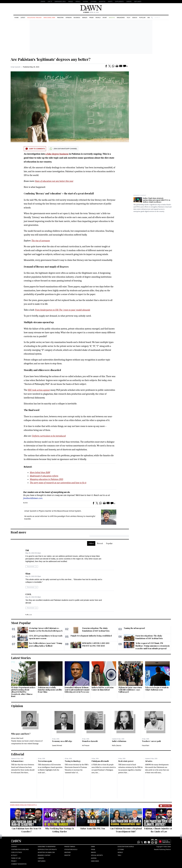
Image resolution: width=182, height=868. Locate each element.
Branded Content (140, 195)
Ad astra (149, 761)
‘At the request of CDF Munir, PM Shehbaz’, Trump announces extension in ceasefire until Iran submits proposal (152, 646)
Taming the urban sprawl (134, 628)
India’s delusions (119, 741)
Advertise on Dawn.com (46, 852)
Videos (135, 17)
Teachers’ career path (151, 741)
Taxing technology (73, 761)
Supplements (119, 2)
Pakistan (60, 17)
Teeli (119, 855)
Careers (129, 2)
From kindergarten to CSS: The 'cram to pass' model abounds (63, 310)
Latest (23, 17)
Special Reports (97, 855)
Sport (105, 17)
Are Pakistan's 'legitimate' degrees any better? (50, 59)
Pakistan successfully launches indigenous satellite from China (50, 690)
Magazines (121, 17)
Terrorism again (45, 761)
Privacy (14, 861)
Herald (78, 2)
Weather (67, 852)
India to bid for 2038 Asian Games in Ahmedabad (103, 689)
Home (16, 17)
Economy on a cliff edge (62, 741)
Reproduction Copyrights (47, 850)
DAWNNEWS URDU (60, 2)
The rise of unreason (41, 241)
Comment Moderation (19, 864)
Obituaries (138, 2)
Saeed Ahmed (57, 745)
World (98, 17)
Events (110, 2)
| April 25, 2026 (91, 12)
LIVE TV (50, 2)
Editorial (18, 754)
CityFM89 (93, 2)
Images (71, 2)
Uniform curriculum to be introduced (49, 436)
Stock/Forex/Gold (71, 850)
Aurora (85, 2)
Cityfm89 (121, 850)
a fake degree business (57, 154)
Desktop (67, 855)
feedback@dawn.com (33, 498)
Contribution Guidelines (20, 850)
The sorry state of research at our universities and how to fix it (58, 483)
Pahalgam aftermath (100, 761)
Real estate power (126, 761)
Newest (100, 543)
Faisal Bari (146, 745)
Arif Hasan (86, 745)
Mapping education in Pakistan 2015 (46, 479)
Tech (128, 17)
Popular (142, 17)
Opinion (69, 17)
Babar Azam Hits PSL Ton (93, 828)
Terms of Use (16, 858)
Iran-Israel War (49, 17)
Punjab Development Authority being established (91, 636)
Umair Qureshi (15, 67)
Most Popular (21, 623)
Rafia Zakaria (117, 745)
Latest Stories (21, 658)
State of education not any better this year (54, 181)
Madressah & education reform (44, 476)
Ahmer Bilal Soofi (17, 738)
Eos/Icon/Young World (126, 847)
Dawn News (95, 861)
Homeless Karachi (90, 741)
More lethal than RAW (40, 473)
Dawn (93, 847)
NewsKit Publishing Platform (162, 849)
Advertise (102, 2)
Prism (91, 17)
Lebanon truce (17, 761)
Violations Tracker (34, 17)
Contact (14, 847)
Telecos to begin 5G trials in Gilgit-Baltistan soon (157, 689)
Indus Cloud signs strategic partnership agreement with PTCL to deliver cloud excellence (157, 200)
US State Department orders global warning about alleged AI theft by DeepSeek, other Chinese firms (23, 692)
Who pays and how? (21, 734)
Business (77, 17)
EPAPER (43, 2)
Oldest (91, 543)
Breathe (112, 17)
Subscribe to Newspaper (47, 847)
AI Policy (14, 855)
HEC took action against (39, 390)
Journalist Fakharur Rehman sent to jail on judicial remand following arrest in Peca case (77, 690)
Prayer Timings (70, 847)
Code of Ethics (16, 852)
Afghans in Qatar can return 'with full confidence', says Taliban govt (130, 690)
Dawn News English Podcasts (23, 805)
